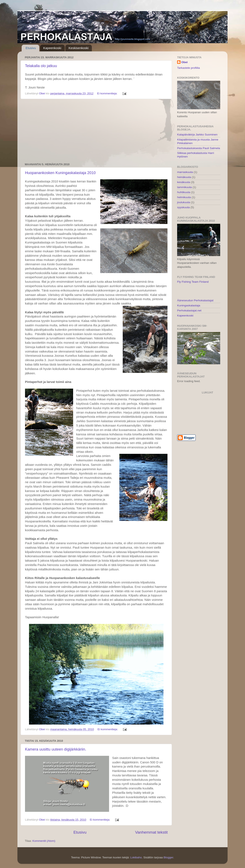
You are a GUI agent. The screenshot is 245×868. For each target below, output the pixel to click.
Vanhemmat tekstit (151, 832)
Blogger (168, 857)
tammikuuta (184, 187)
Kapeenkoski (52, 48)
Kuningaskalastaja (189, 305)
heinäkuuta (184, 177)
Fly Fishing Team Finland (193, 282)
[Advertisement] (96, 131)
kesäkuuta (184, 182)
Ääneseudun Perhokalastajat (195, 300)
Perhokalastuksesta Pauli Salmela (199, 148)
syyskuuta (183, 207)
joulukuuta (184, 202)
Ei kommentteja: (108, 93)
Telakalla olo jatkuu (41, 66)
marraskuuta (185, 172)
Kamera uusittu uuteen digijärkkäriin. (56, 749)
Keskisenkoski (78, 48)
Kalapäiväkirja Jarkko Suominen (197, 135)
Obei (184, 62)
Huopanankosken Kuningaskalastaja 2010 (60, 173)
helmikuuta (184, 197)
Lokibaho (136, 857)
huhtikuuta (184, 192)
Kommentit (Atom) (44, 841)
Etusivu (31, 48)
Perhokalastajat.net (189, 310)
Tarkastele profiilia (188, 68)
